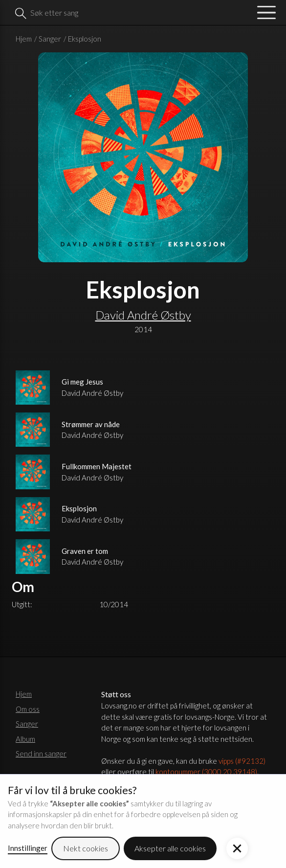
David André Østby (143, 315)
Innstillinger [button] (28, 848)
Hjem (24, 39)
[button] (237, 848)
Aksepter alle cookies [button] (170, 848)
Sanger (50, 39)
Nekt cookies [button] (86, 848)
